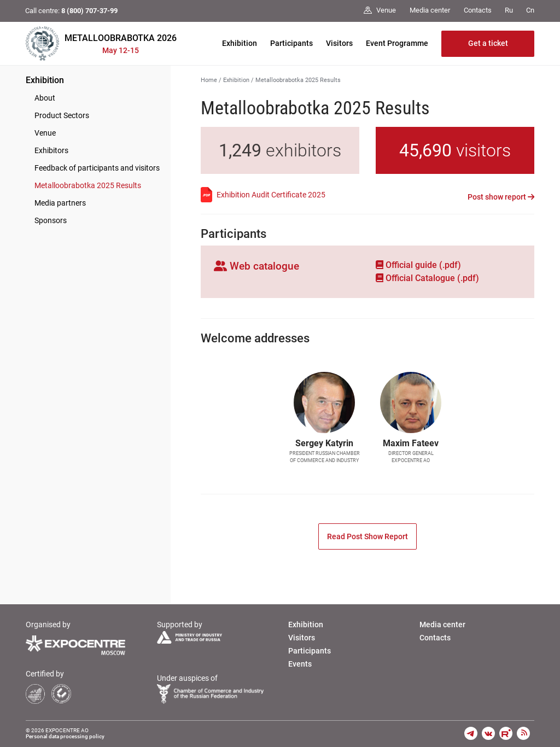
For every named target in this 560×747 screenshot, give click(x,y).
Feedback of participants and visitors (97, 168)
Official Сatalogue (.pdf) (427, 278)
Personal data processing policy (65, 736)
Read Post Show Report (367, 536)
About (45, 98)
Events (300, 664)
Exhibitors (51, 150)
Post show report (501, 197)
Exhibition (240, 43)
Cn (530, 10)
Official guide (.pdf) (418, 265)
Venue (45, 133)
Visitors (339, 43)
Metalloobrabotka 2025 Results (88, 185)
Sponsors (51, 220)
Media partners (60, 203)
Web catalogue (256, 266)
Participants (291, 43)
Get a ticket (488, 43)
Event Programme (397, 43)
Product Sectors (62, 115)
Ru (509, 10)
